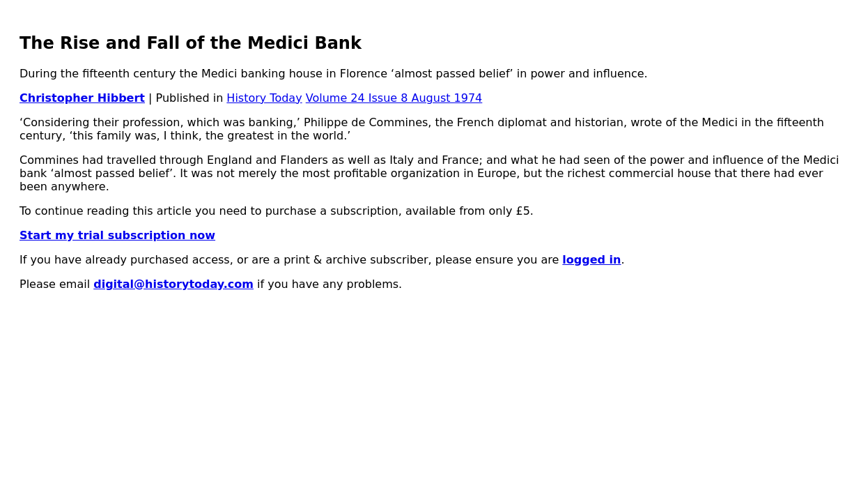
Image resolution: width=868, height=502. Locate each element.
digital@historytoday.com (173, 284)
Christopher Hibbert (82, 98)
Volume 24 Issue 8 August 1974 (394, 98)
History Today (264, 98)
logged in (591, 260)
